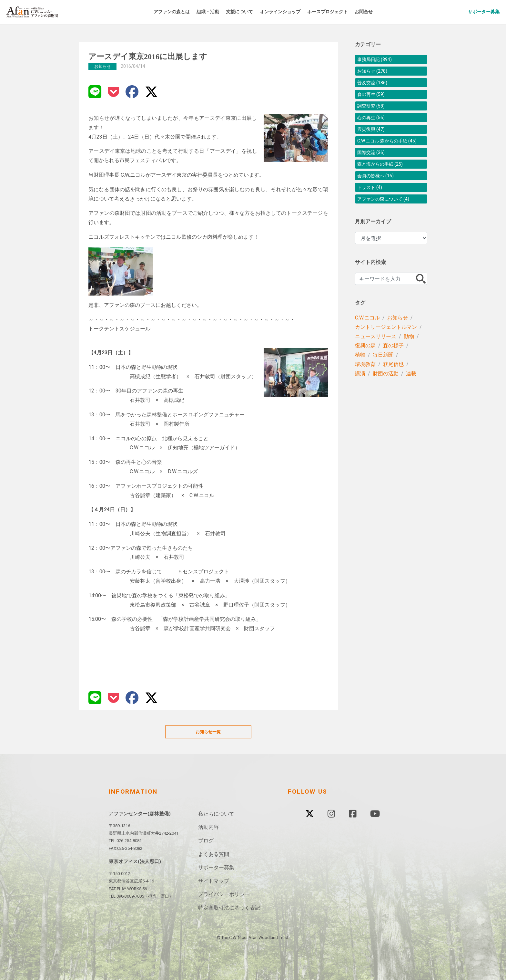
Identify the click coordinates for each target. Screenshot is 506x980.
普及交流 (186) (374, 86)
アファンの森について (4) (387, 220)
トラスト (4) (372, 207)
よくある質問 (214, 855)
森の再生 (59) (373, 99)
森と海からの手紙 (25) (383, 181)
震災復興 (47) (373, 137)
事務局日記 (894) (377, 60)
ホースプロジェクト (348, 12)
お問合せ (388, 12)
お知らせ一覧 (208, 732)
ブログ (206, 841)
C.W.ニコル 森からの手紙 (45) (391, 153)
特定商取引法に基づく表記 (229, 908)
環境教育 (365, 386)
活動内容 (208, 828)
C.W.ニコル (367, 340)
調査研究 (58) (373, 112)
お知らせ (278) (374, 73)
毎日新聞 (383, 377)
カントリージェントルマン (386, 349)
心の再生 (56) (373, 125)
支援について (249, 12)
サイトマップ (214, 882)
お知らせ (398, 340)
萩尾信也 (393, 386)
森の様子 (393, 367)
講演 (360, 396)
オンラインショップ (294, 12)
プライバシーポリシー (224, 895)
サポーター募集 (478, 12)
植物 (360, 377)
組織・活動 (214, 12)
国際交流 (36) (373, 168)
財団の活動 (386, 396)
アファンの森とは (173, 12)
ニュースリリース (376, 358)
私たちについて (216, 814)
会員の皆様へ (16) (378, 194)
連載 (411, 396)
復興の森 (365, 367)
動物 (409, 358)
